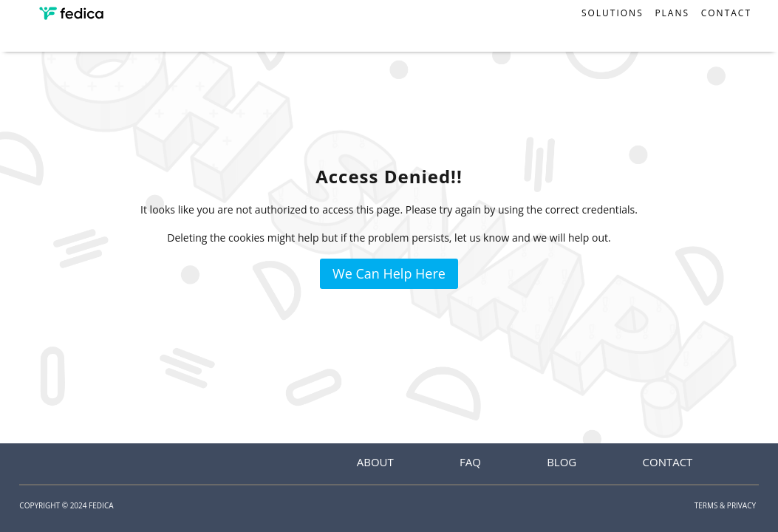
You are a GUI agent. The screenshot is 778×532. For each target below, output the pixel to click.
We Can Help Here (389, 273)
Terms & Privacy (725, 505)
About (375, 462)
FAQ (470, 462)
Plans (672, 13)
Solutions (612, 13)
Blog (562, 462)
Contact (726, 13)
